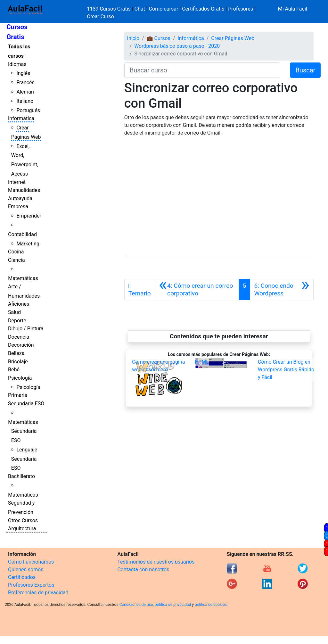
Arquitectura (22, 528)
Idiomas (17, 64)
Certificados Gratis (203, 9)
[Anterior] (197, 290)
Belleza (16, 353)
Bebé (14, 370)
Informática (21, 118)
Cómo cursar (164, 9)
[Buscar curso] (202, 70)
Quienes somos (26, 570)
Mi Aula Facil (293, 9)
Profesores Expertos (31, 585)
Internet (17, 182)
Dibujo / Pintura (26, 329)
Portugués (28, 110)
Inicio (133, 38)
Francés (25, 83)
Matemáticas (23, 278)
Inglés (23, 73)
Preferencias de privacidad (38, 593)
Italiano (25, 101)
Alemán (25, 92)
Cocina (16, 252)
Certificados (22, 577)
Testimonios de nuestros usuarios (156, 562)
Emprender (29, 216)
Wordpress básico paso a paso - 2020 (177, 46)
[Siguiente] (282, 290)
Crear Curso (101, 17)
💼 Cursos (159, 38)
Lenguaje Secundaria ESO (24, 459)
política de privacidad (173, 605)
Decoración (21, 345)
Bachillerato (21, 476)
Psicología (20, 378)
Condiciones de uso (136, 605)
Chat (140, 9)
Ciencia (16, 260)
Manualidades (24, 190)
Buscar (305, 70)
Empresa (18, 206)
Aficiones (19, 304)
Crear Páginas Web (233, 38)
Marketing (28, 244)
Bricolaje (18, 362)
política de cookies (211, 605)
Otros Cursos (23, 520)
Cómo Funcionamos (31, 562)
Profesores (241, 9)
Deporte (17, 321)
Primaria (18, 395)
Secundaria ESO (26, 404)
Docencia (19, 337)
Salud (14, 312)
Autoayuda (20, 198)
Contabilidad (22, 234)
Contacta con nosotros (143, 570)
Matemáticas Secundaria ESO (23, 431)
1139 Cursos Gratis (110, 9)
